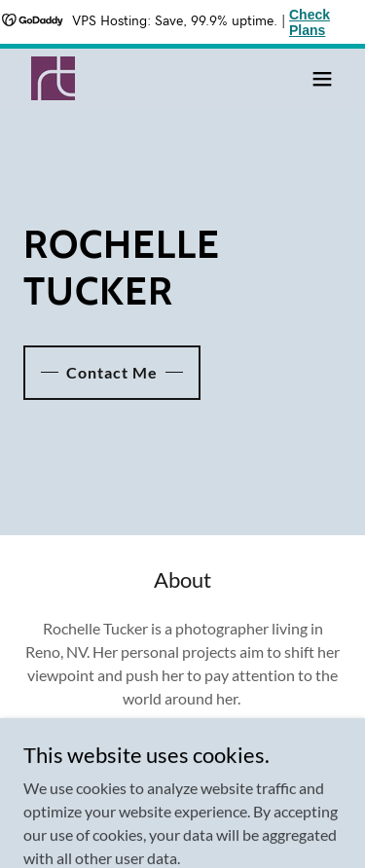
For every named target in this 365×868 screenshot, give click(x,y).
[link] (53, 78)
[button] (322, 79)
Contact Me (112, 372)
